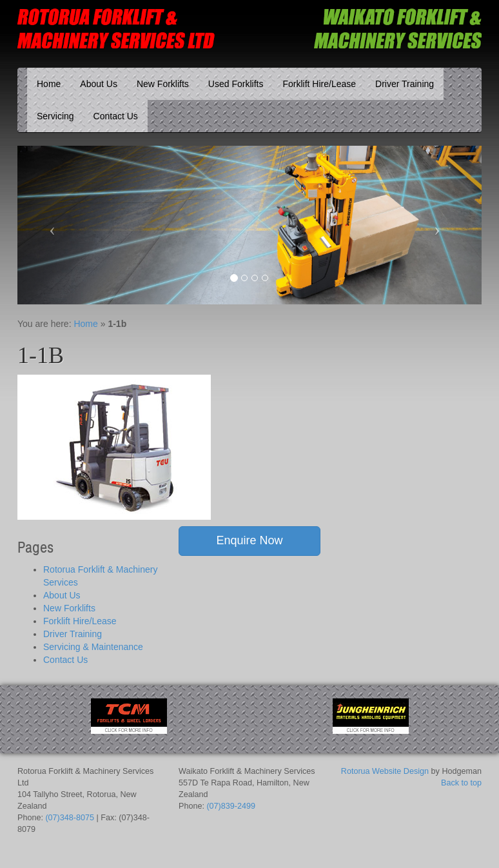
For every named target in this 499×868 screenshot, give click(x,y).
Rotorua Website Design (385, 771)
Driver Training (405, 84)
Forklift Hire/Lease (319, 84)
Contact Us (116, 116)
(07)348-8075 (70, 818)
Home (49, 84)
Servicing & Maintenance (93, 647)
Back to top (461, 783)
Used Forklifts (236, 84)
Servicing (55, 116)
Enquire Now (249, 540)
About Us (99, 84)
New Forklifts (163, 84)
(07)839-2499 (231, 806)
